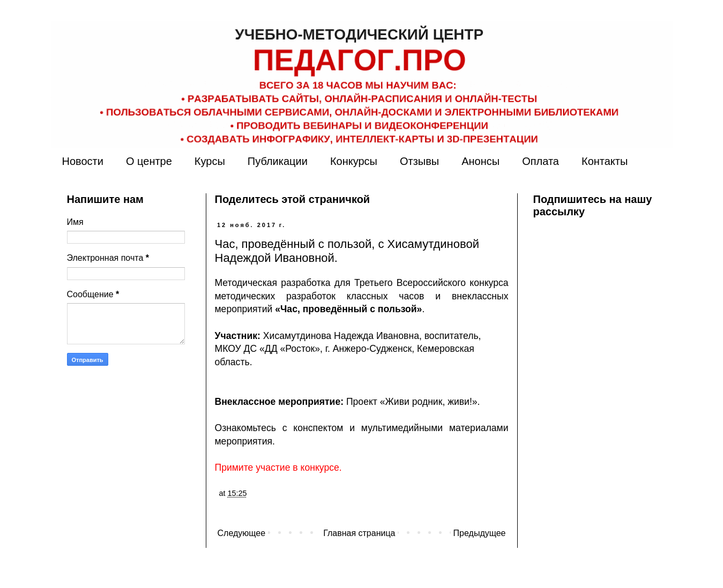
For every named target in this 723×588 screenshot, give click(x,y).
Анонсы (480, 161)
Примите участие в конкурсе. (278, 468)
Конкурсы (354, 161)
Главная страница (359, 533)
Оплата (541, 161)
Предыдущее (480, 533)
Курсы (210, 161)
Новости (83, 161)
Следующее (242, 533)
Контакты (605, 161)
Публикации (278, 161)
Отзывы (419, 161)
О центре (149, 161)
